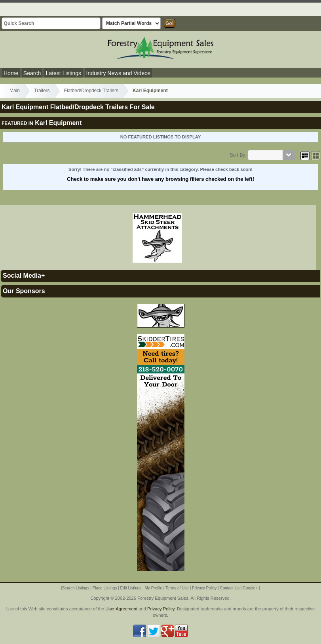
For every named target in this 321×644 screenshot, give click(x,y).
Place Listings (105, 588)
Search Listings (76, 588)
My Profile (154, 588)
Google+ (250, 588)
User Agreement (121, 609)
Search (32, 73)
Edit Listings (131, 588)
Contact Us (229, 588)
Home (11, 73)
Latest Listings (64, 73)
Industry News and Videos (118, 73)
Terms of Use (177, 588)
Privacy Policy (204, 588)
